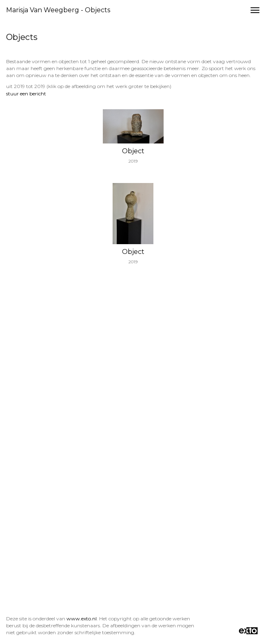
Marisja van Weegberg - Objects (58, 10)
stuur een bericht (26, 94)
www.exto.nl (82, 619)
